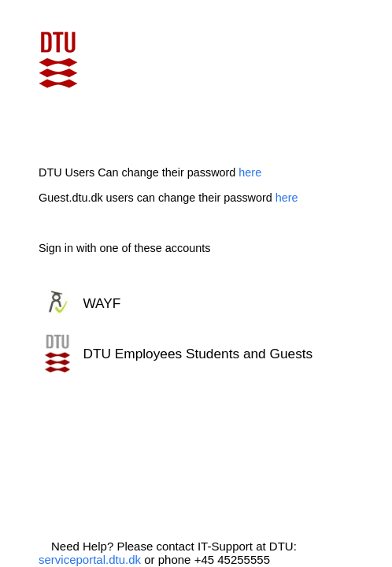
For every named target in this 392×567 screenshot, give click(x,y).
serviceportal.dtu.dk (90, 560)
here (250, 172)
